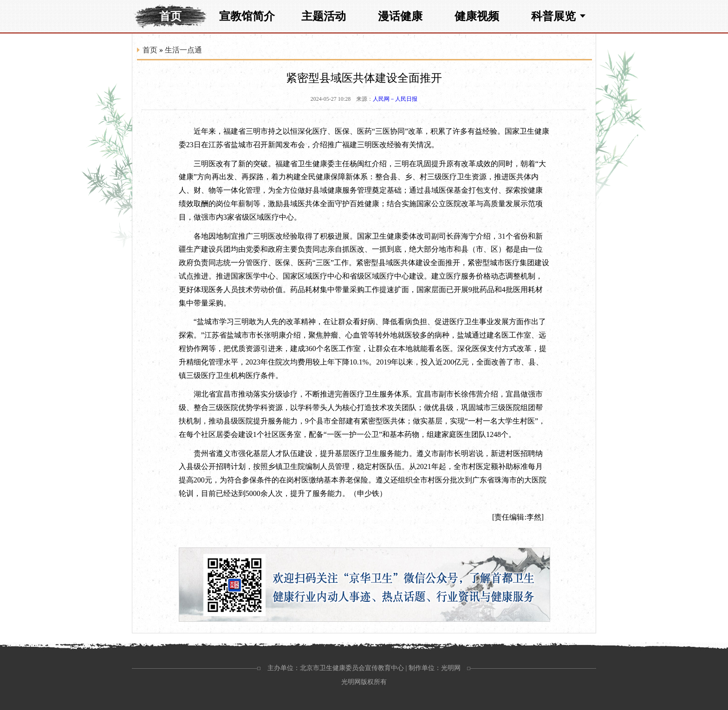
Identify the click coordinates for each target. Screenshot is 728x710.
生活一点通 (183, 50)
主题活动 (324, 16)
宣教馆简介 (247, 16)
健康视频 (477, 16)
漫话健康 (400, 16)
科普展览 (553, 16)
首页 (170, 16)
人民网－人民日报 (395, 99)
